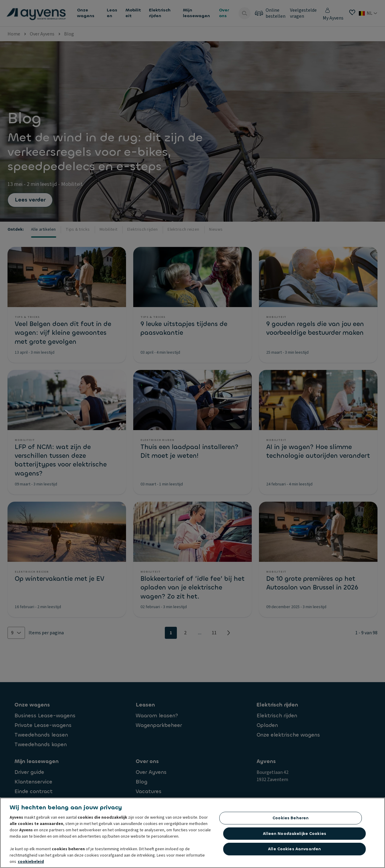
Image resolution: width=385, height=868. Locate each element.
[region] (192, 833)
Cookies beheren (291, 818)
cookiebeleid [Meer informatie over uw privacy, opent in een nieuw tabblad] (31, 862)
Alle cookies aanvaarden (294, 849)
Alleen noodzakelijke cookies (294, 834)
